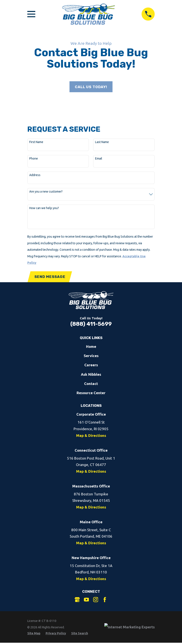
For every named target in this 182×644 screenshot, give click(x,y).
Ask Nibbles (91, 375)
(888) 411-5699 (91, 325)
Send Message (50, 277)
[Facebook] (105, 600)
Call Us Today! (91, 87)
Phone (34, 159)
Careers (91, 366)
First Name (36, 142)
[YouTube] (86, 600)
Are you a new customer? (46, 192)
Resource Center (91, 394)
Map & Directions (91, 436)
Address (35, 175)
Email (99, 159)
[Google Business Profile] (77, 600)
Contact (91, 384)
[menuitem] (34, 634)
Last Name (102, 142)
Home (91, 347)
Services (91, 357)
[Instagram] (96, 600)
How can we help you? (44, 208)
